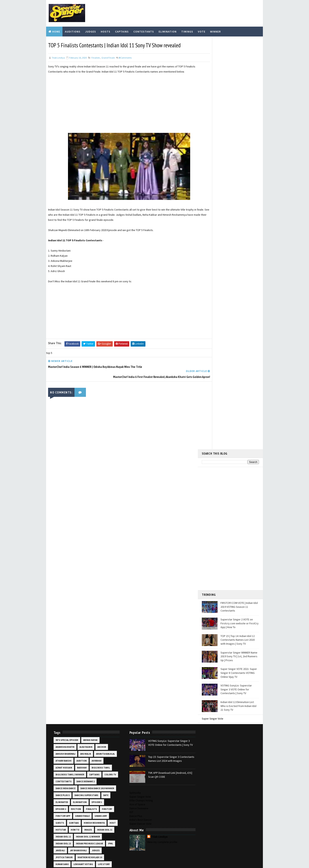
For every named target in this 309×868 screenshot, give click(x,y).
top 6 (58, 811)
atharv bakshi (87, 479)
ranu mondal (81, 680)
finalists (96, 57)
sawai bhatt (101, 707)
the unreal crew (64, 790)
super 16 (74, 749)
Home (56, 31)
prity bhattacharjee (67, 673)
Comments (125, 57)
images (99, 555)
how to (85, 555)
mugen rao (98, 638)
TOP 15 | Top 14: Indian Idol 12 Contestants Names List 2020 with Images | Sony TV (238, 226)
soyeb (86, 735)
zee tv (72, 838)
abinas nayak (90, 459)
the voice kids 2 (64, 797)
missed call (77, 611)
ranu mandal (62, 680)
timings (93, 797)
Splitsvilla (199, 450)
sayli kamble (62, 714)
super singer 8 (63, 762)
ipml (90, 576)
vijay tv (82, 818)
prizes (87, 673)
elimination (62, 528)
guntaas (73, 548)
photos (103, 659)
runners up (61, 686)
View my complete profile (226, 500)
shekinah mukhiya (65, 721)
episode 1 (79, 528)
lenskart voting (65, 597)
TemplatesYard (79, 857)
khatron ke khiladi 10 (67, 590)
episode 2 (94, 528)
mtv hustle (87, 624)
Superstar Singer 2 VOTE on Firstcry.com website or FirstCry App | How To (240, 210)
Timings (187, 31)
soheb (96, 728)
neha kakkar (62, 645)
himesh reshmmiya (94, 548)
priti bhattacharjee (77, 666)
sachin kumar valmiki (85, 686)
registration (101, 680)
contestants (95, 500)
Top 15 (83, 804)
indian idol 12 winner (67, 569)
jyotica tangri (98, 583)
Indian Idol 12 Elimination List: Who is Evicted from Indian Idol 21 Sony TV (238, 292)
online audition (83, 652)
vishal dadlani (99, 818)
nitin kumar (62, 652)
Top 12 (59, 804)
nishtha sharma (83, 645)
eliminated (100, 521)
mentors (60, 611)
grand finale (108, 57)
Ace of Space (201, 462)
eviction (60, 535)
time (80, 797)
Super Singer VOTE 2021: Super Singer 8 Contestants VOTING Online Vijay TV (239, 260)
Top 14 (71, 804)
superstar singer (65, 769)
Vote (202, 31)
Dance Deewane (203, 466)
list (57, 604)
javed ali (102, 576)
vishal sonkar (63, 824)
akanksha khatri (64, 466)
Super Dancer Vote (204, 481)
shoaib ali (86, 721)
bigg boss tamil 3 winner (93, 493)
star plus (100, 735)
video (69, 818)
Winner (215, 31)
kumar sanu (91, 590)
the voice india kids (90, 790)
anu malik (85, 473)
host (58, 555)
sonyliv (73, 735)
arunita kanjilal (64, 479)
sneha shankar (79, 728)
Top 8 (69, 811)
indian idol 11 (63, 562)
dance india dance (88, 507)
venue (58, 818)
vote (90, 824)
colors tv (76, 500)
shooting (102, 721)
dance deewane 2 (64, 507)
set (96, 714)
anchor (101, 466)
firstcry (91, 535)
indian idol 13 (92, 569)
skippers (60, 728)
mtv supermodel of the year (71, 638)
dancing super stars (67, 521)
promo (100, 673)
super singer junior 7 (89, 762)
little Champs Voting (205, 458)
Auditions (73, 31)
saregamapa (78, 693)
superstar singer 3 (66, 776)
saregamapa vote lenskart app (72, 707)
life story (85, 597)
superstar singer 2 (91, 769)
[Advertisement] (122, 101)
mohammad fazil (64, 617)
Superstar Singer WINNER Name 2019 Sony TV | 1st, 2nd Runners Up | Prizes (239, 243)
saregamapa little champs (70, 700)
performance (86, 659)
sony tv (59, 735)
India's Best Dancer (204, 477)
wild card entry (95, 831)
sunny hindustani (87, 742)
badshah (96, 486)
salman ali (61, 693)
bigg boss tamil (64, 493)
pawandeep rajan (64, 659)
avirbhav (60, 486)
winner (59, 838)
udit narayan (98, 811)
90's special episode (66, 459)
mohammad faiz (97, 611)
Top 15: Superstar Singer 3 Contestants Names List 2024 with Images (162, 480)
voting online (63, 831)
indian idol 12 (83, 562)
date (86, 521)
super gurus (91, 749)
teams (85, 783)
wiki (79, 831)
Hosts (106, 31)
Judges (91, 31)
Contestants (144, 31)
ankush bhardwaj (65, 473)
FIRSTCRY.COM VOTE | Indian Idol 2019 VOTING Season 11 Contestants (239, 193)
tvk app (81, 811)
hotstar (71, 555)
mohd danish (86, 617)
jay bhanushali (63, 583)
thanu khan (101, 783)
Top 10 (106, 797)
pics (57, 666)
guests (59, 548)
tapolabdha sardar (66, 783)
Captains (122, 31)
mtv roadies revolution (69, 631)
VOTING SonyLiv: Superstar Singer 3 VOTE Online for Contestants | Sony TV (236, 276)
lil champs (102, 597)
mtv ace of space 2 (65, 624)
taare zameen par (92, 776)
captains (60, 500)
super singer (62, 755)
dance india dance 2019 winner (72, 514)
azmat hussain (78, 486)
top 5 (107, 804)
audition (105, 479)
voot (79, 824)
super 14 (60, 749)
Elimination (168, 31)
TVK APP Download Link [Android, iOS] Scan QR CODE (161, 495)
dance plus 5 (101, 514)
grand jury (100, 542)
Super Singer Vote (213, 305)
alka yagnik (85, 466)
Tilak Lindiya (223, 494)
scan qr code (81, 714)
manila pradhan (74, 604)
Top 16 (95, 804)
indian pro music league (69, 576)
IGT (195, 470)
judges (81, 583)
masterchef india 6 (98, 604)
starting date (63, 742)
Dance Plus (200, 474)
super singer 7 (83, 755)
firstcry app (62, 542)
